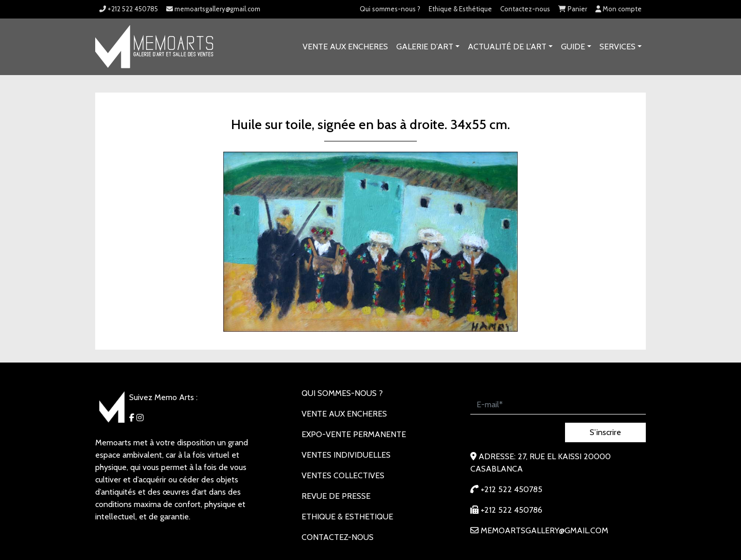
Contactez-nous (525, 9)
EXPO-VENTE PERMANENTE (354, 434)
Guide (573, 47)
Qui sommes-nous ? (390, 9)
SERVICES (617, 47)
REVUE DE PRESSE (336, 496)
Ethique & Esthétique (460, 9)
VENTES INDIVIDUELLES (346, 455)
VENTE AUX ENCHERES (345, 47)
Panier (573, 9)
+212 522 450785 (129, 9)
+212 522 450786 (506, 510)
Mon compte (619, 9)
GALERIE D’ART (425, 47)
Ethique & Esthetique (347, 517)
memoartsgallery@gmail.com (213, 9)
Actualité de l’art (507, 47)
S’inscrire (605, 432)
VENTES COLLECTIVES (343, 475)
